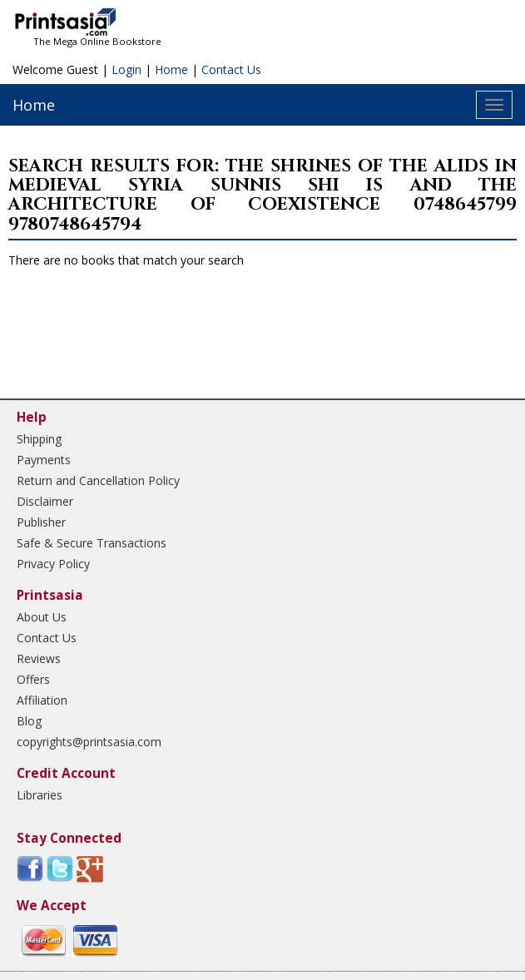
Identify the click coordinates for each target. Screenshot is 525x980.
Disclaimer (45, 501)
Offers (33, 679)
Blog (29, 721)
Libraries (40, 795)
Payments (44, 460)
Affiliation (42, 700)
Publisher (41, 522)
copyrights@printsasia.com (89, 742)
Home (171, 69)
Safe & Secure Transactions (92, 543)
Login (126, 69)
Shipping (39, 439)
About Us (42, 617)
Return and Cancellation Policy (98, 480)
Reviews (39, 658)
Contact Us (231, 69)
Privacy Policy (53, 564)
